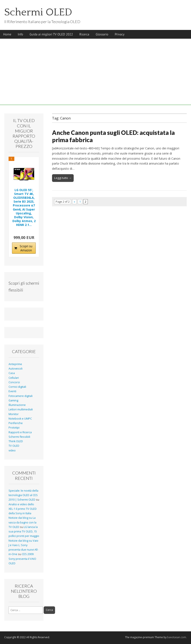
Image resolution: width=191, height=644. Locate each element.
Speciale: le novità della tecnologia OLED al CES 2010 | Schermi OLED (23, 495)
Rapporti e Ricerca (20, 432)
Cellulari (14, 378)
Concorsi (14, 382)
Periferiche (16, 423)
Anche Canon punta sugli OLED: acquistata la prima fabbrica (113, 136)
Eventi (12, 391)
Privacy (120, 34)
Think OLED (16, 441)
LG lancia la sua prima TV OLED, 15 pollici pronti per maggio (24, 532)
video (12, 450)
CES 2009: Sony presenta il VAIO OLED (22, 559)
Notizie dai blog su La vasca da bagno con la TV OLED (22, 522)
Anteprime (15, 364)
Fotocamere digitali (21, 396)
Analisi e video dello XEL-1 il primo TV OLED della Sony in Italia (23, 509)
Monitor (14, 414)
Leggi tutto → (63, 178)
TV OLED (14, 446)
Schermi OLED (38, 12)
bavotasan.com (177, 637)
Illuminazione (17, 405)
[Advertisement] (95, 75)
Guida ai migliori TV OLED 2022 (51, 34)
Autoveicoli (16, 369)
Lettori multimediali (21, 409)
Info (20, 34)
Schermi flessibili (19, 437)
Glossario (102, 34)
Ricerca (84, 34)
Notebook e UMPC (20, 419)
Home (7, 34)
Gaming (13, 400)
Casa (12, 373)
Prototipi (14, 428)
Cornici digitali (17, 387)
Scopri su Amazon (26, 248)
